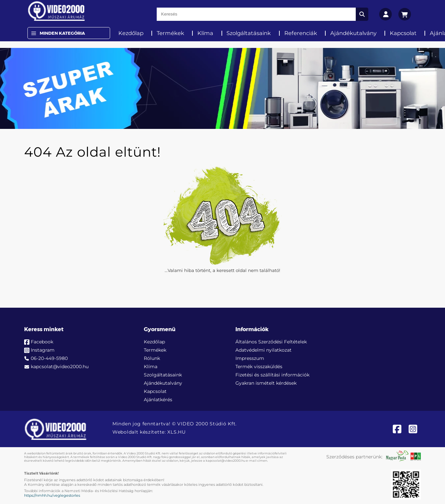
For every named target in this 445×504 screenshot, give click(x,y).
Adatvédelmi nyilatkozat (263, 350)
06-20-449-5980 (49, 358)
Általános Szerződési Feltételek (271, 342)
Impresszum (250, 358)
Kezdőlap (131, 33)
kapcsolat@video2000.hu (60, 367)
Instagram (43, 350)
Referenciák (301, 33)
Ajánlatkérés (158, 400)
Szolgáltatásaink (249, 33)
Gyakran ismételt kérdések (266, 383)
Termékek (170, 33)
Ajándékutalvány (353, 33)
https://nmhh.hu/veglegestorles (52, 495)
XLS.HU (176, 432)
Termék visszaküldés (259, 367)
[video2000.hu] (56, 11)
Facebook (42, 342)
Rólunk (152, 358)
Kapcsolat (403, 33)
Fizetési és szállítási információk (272, 375)
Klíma (205, 33)
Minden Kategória (62, 33)
